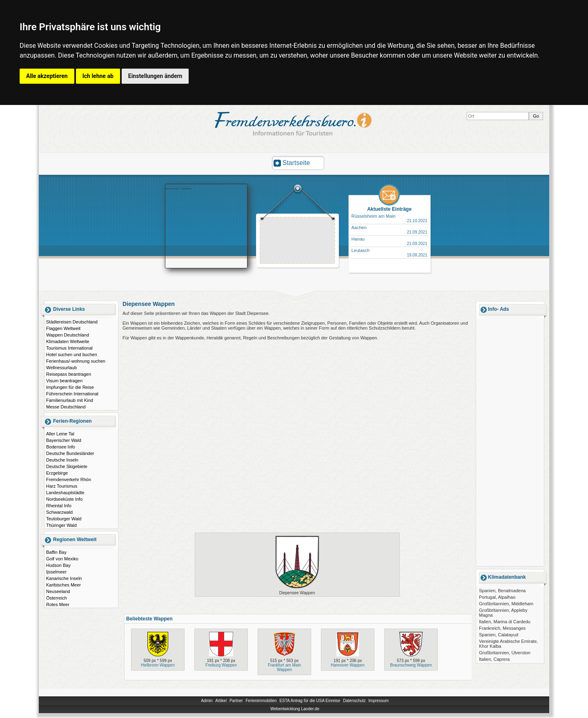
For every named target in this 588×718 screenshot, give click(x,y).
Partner (236, 701)
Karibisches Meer (63, 585)
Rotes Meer (58, 604)
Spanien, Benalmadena (502, 591)
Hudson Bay (58, 565)
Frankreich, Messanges (502, 628)
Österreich (57, 598)
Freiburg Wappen (221, 665)
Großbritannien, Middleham (506, 604)
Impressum (378, 701)
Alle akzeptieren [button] (47, 76)
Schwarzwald (59, 512)
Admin (207, 701)
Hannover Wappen (348, 665)
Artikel (221, 701)
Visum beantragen (64, 381)
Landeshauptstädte (65, 493)
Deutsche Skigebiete (67, 466)
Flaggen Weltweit (63, 328)
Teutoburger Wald (64, 519)
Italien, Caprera (494, 659)
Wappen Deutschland (68, 335)
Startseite (296, 163)
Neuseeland (58, 591)
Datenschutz (354, 701)
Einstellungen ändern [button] (155, 76)
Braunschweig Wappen (411, 665)
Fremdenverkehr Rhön (69, 479)
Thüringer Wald (61, 525)
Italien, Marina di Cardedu (505, 622)
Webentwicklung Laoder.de (295, 709)
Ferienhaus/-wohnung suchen (76, 361)
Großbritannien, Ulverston (505, 653)
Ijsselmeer (56, 572)
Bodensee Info (61, 447)
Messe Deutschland (66, 407)
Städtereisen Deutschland (72, 322)
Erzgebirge (57, 473)
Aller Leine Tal (60, 434)
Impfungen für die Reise (70, 387)
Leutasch (361, 250)
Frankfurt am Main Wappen (284, 667)
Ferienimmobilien (261, 701)
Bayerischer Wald (64, 440)
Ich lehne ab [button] (98, 76)
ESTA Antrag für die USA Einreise (310, 701)
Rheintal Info (59, 506)
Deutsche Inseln (62, 460)
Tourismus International (69, 348)
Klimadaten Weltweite (68, 341)
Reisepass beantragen (69, 374)
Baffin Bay (56, 552)
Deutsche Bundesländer (70, 453)
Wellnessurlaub (61, 368)
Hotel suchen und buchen (72, 355)
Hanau (358, 239)
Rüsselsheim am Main (374, 216)
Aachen (359, 227)
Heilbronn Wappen (158, 665)
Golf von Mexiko (62, 559)
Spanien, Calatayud (499, 635)
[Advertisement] (298, 241)
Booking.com (178, 187)
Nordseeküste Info (64, 499)
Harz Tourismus (62, 486)
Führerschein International (72, 394)
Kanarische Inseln (64, 578)
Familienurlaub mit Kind (70, 400)
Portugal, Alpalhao (497, 597)
